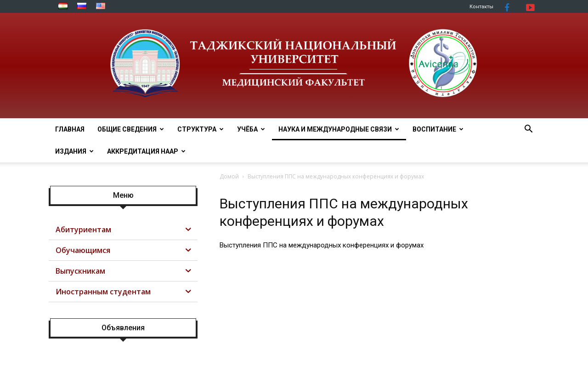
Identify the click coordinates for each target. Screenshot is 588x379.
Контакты (481, 7)
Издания (74, 151)
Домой (229, 176)
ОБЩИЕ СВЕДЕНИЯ (131, 129)
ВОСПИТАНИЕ (438, 129)
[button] (528, 130)
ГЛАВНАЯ (70, 129)
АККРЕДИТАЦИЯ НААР (146, 151)
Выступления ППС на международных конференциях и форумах (322, 245)
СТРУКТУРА (201, 129)
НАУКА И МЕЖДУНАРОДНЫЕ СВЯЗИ (339, 129)
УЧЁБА (251, 129)
